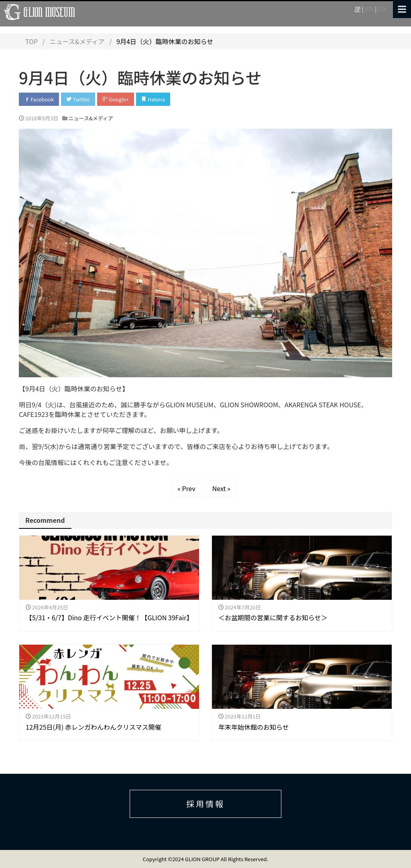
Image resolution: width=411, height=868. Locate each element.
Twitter (78, 99)
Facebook (39, 99)
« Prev (186, 488)
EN (369, 9)
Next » (221, 488)
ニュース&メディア (91, 118)
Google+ (116, 99)
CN (383, 9)
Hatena (153, 99)
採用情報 (205, 804)
